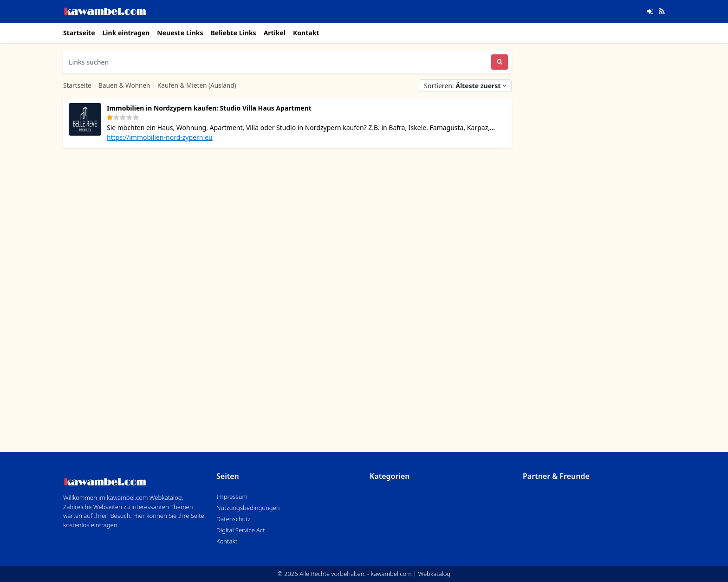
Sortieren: (465, 86)
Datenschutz (234, 519)
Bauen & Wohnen (124, 85)
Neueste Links (180, 33)
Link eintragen (126, 33)
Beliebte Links (233, 33)
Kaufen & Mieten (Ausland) (197, 85)
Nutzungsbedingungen (248, 508)
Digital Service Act (241, 530)
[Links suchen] (277, 62)
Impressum (232, 497)
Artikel (275, 33)
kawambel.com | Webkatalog (411, 574)
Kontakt (306, 33)
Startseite (79, 33)
